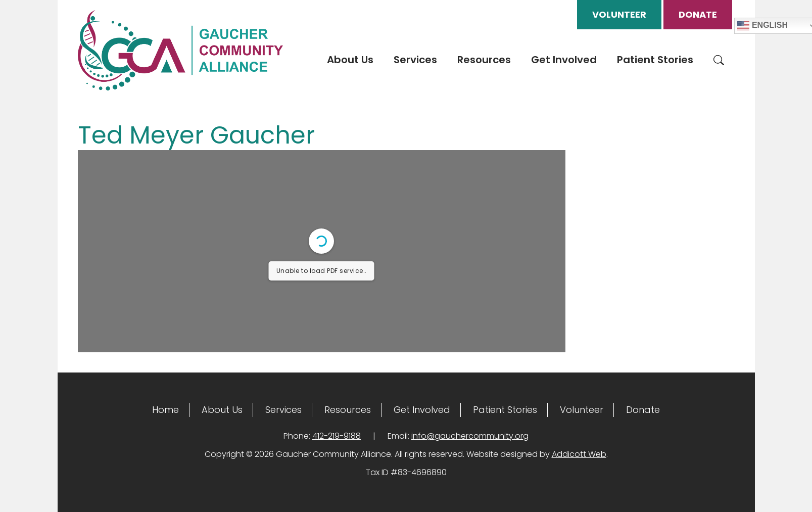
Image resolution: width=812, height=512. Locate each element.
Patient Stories (655, 60)
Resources (484, 60)
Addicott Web (579, 454)
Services (415, 60)
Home (165, 410)
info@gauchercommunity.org (470, 436)
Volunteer (619, 14)
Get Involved (564, 60)
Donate (698, 14)
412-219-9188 (337, 436)
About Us (350, 60)
